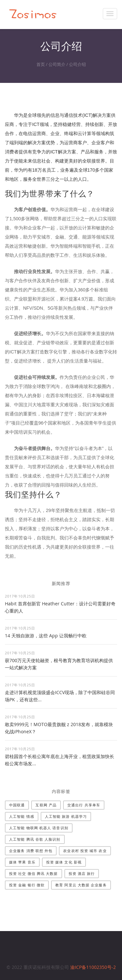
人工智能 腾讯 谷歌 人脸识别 (35, 839)
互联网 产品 (46, 805)
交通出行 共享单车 (84, 805)
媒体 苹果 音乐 (22, 862)
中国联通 (17, 805)
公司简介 (57, 64)
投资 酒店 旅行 (82, 873)
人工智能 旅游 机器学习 (66, 816)
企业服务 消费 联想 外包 (31, 851)
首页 (41, 64)
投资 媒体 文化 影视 (64, 862)
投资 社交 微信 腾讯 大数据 (34, 873)
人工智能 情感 (22, 816)
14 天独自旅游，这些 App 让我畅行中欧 (46, 636)
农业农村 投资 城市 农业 (85, 851)
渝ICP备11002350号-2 (93, 967)
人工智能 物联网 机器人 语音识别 (39, 828)
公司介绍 (77, 64)
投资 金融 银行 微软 (27, 885)
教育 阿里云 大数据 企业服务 (81, 885)
